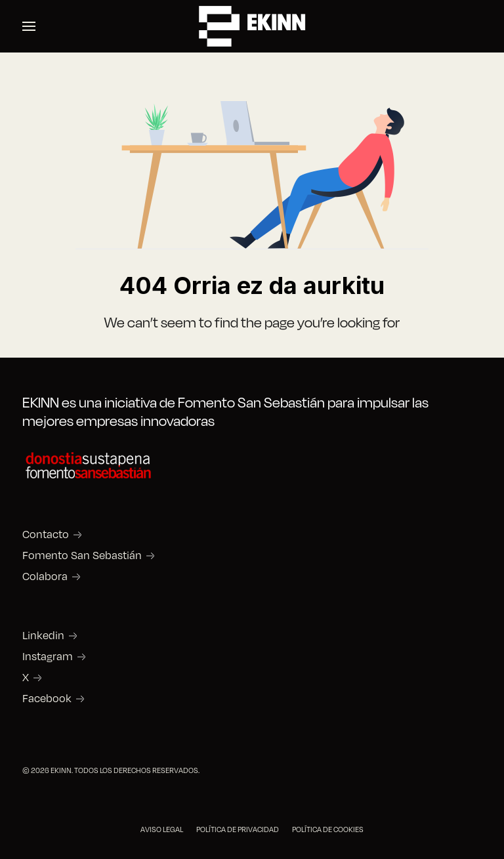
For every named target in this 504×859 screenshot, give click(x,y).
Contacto (46, 534)
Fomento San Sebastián (82, 555)
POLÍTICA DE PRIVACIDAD (238, 829)
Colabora (45, 576)
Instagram (48, 656)
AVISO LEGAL (162, 829)
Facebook (47, 698)
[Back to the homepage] (252, 26)
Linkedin (43, 635)
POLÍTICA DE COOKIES (328, 829)
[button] (29, 26)
